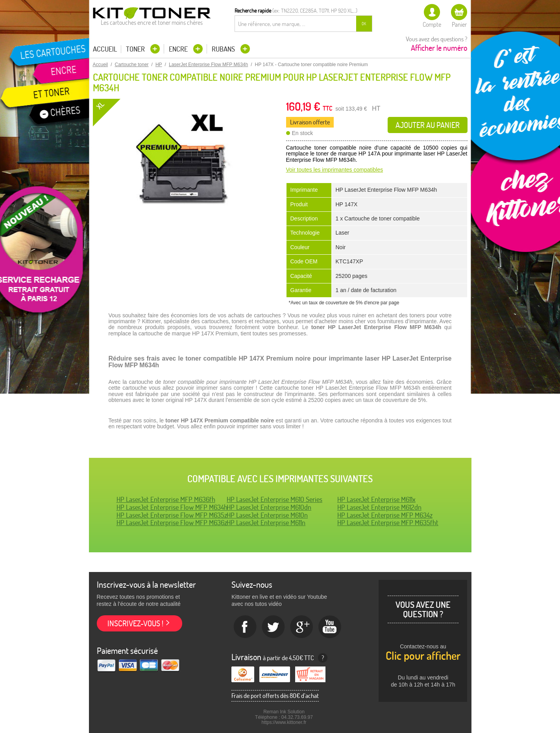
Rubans (224, 49)
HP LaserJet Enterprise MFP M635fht (388, 523)
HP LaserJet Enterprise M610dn (269, 507)
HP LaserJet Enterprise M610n (267, 515)
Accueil (105, 49)
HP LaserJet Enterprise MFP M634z (385, 515)
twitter (274, 627)
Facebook (245, 627)
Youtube (330, 627)
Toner (136, 49)
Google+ (302, 627)
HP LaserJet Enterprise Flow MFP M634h (172, 507)
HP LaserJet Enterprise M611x (376, 499)
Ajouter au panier (428, 125)
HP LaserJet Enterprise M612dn (379, 507)
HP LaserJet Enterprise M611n (266, 523)
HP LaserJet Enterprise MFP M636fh (166, 499)
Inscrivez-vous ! (135, 623)
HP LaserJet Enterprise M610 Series (274, 499)
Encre (179, 49)
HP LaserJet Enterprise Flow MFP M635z (172, 515)
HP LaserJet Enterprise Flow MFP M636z (172, 523)
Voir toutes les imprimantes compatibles (335, 170)
